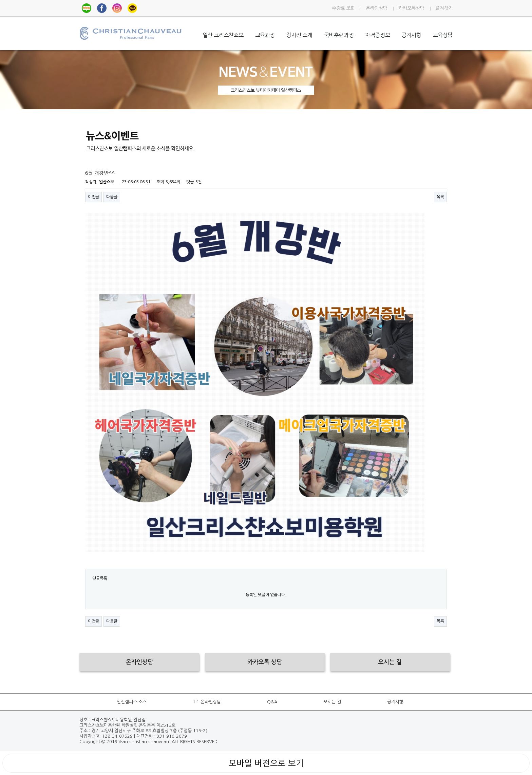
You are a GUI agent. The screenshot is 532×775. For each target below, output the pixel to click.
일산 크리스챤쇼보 (223, 35)
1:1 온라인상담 (207, 702)
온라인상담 (376, 8)
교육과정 (265, 35)
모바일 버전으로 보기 (266, 763)
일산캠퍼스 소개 (132, 702)
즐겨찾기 (444, 8)
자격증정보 (377, 35)
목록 (440, 197)
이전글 (93, 197)
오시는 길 (332, 702)
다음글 (112, 197)
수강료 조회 (343, 8)
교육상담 (443, 35)
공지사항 (411, 35)
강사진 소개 (299, 35)
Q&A (272, 702)
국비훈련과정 (339, 35)
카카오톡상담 (411, 8)
